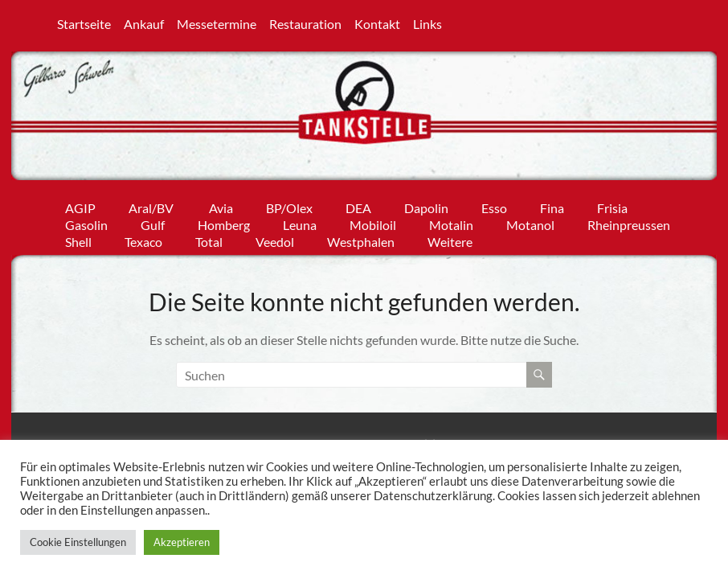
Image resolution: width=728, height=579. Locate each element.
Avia (221, 205)
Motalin (451, 222)
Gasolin (86, 222)
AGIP (80, 205)
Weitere (450, 238)
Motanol (530, 222)
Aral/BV (152, 205)
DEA (358, 205)
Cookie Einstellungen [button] (78, 542)
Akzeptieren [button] (182, 542)
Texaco (143, 238)
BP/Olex (289, 205)
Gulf (153, 222)
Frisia (612, 205)
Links (427, 23)
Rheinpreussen (629, 222)
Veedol (275, 238)
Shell (78, 238)
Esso (494, 205)
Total (209, 238)
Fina (552, 205)
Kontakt (377, 23)
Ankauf (144, 23)
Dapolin (426, 205)
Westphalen (361, 238)
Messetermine (217, 23)
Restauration (305, 23)
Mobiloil (373, 222)
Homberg (224, 222)
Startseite (84, 23)
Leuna (300, 222)
